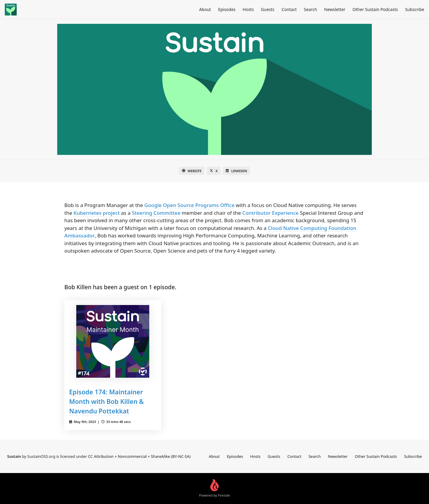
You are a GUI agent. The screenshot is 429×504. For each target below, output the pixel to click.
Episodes (227, 9)
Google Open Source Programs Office (190, 205)
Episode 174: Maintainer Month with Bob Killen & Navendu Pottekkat (107, 401)
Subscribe (415, 9)
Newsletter (335, 9)
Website (192, 171)
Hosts (248, 9)
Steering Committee (156, 213)
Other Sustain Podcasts (375, 9)
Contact (289, 9)
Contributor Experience (270, 213)
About (205, 9)
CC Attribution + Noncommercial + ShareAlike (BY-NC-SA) (139, 456)
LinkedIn (236, 171)
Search (310, 9)
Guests (268, 9)
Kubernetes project (97, 213)
